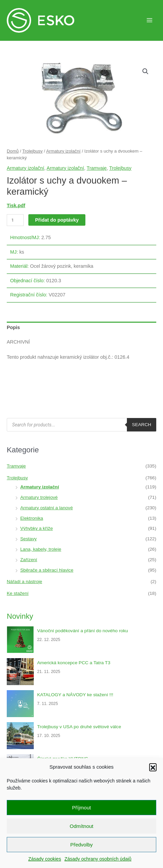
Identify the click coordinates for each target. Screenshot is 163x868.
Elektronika (32, 518)
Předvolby (81, 845)
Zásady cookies (45, 859)
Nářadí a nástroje (24, 582)
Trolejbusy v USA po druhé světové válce (79, 727)
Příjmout (82, 808)
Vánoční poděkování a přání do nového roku (83, 631)
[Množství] (15, 220)
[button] (153, 767)
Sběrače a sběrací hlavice (47, 570)
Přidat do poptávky (57, 220)
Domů (13, 151)
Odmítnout (81, 826)
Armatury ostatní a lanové (47, 508)
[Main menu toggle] (150, 20)
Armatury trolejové (39, 497)
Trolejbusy (32, 151)
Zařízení (29, 560)
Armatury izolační (63, 151)
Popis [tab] (13, 327)
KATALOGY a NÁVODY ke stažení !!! (75, 695)
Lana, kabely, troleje (41, 549)
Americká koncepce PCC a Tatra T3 (74, 663)
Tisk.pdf (16, 205)
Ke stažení (18, 593)
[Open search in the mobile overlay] (81, 425)
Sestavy (29, 539)
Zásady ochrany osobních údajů (98, 859)
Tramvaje (97, 168)
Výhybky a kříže (37, 528)
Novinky (20, 616)
